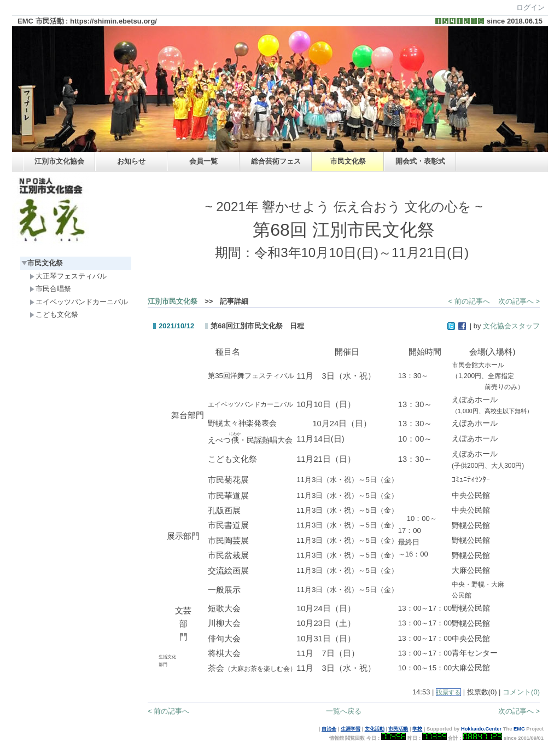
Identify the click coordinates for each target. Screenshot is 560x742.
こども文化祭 (54, 314)
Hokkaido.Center (481, 729)
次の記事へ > (519, 301)
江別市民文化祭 (173, 301)
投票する (448, 692)
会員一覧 (203, 161)
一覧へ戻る (344, 711)
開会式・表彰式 (420, 161)
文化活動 (375, 729)
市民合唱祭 (50, 289)
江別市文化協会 (59, 161)
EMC (519, 729)
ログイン (530, 7)
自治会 (329, 729)
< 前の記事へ (469, 301)
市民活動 (398, 729)
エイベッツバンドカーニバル (79, 302)
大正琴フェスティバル (68, 276)
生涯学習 (351, 729)
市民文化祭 (348, 161)
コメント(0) (521, 692)
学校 (417, 729)
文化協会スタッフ (511, 326)
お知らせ (131, 161)
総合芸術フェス (276, 161)
